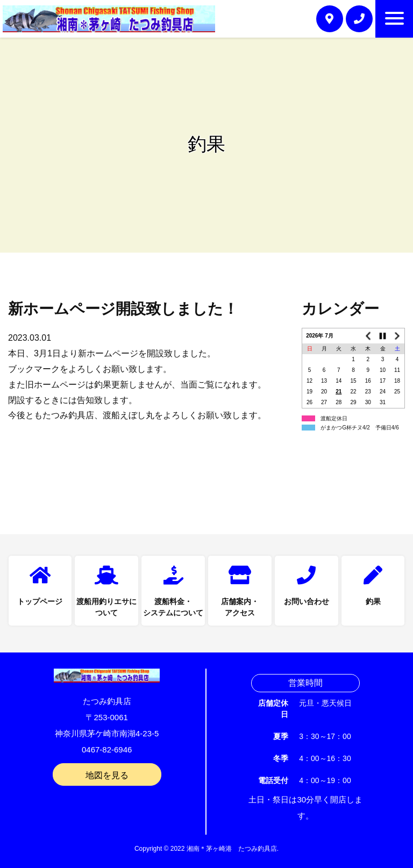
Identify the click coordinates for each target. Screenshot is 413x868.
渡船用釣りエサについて (106, 607)
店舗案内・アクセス (240, 607)
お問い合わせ (307, 601)
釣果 (373, 601)
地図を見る (107, 775)
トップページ (40, 601)
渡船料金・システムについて (173, 607)
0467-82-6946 (107, 749)
